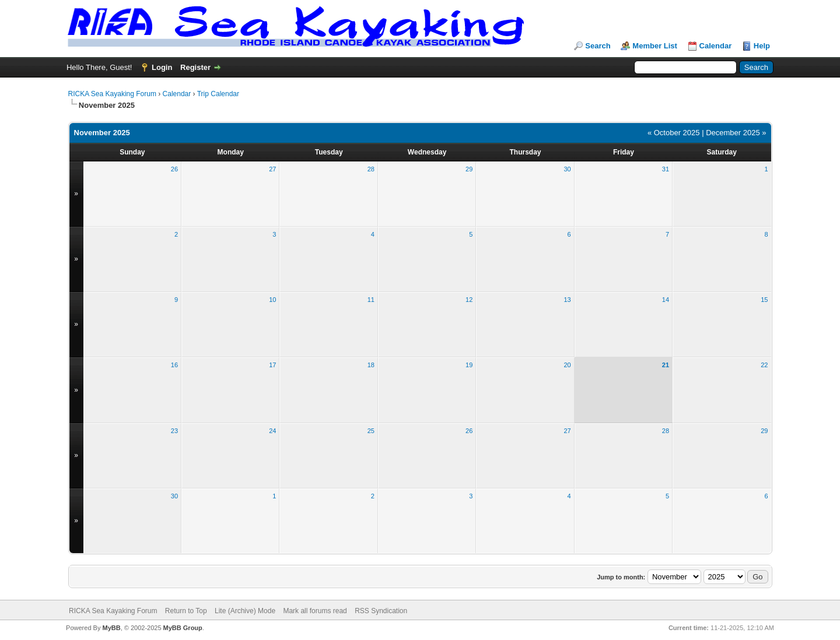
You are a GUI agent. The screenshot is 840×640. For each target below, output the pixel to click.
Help (762, 46)
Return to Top (186, 611)
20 (567, 365)
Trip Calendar (218, 94)
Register (195, 67)
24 (272, 431)
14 (666, 300)
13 (567, 300)
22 (764, 365)
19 (469, 365)
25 (371, 431)
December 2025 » (736, 133)
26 (174, 169)
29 (469, 169)
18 (371, 365)
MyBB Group (183, 628)
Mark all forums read (315, 611)
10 (272, 300)
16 (174, 365)
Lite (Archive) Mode (245, 611)
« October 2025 (674, 133)
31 (666, 169)
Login (162, 67)
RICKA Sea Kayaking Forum (112, 94)
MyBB (111, 628)
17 (272, 365)
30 (567, 169)
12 (469, 300)
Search (598, 46)
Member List (655, 46)
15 (764, 300)
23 (174, 431)
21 (666, 365)
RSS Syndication (381, 611)
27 (272, 169)
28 (371, 169)
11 (371, 300)
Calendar (716, 46)
